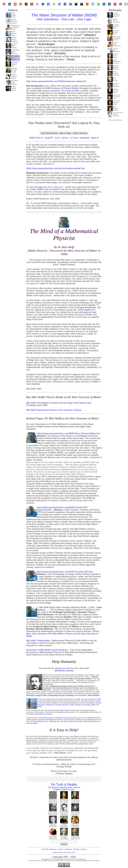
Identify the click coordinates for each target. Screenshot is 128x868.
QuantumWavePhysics (14, 46)
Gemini (65, 138)
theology (58, 705)
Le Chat (74, 138)
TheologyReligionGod (14, 64)
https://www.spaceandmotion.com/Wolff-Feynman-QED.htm (65, 572)
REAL (96, 631)
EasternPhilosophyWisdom (116, 15)
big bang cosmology (46, 720)
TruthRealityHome (13, 15)
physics (98, 703)
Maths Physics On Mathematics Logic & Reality (75, 800)
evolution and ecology (82, 705)
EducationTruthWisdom (15, 82)
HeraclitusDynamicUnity (116, 26)
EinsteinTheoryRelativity (14, 40)
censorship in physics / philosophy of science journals (58, 718)
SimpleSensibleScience (14, 21)
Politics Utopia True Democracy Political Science (75, 837)
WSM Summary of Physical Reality (62, 88)
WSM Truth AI (36, 138)
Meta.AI (95, 138)
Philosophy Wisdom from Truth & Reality (53, 825)
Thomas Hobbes (64, 774)
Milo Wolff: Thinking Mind (38, 641)
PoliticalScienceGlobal (115, 91)
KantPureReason (115, 79)
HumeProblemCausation (116, 73)
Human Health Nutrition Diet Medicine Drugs (53, 837)
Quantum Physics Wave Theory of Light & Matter (64, 813)
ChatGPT (49, 138)
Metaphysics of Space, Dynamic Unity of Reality (64, 800)
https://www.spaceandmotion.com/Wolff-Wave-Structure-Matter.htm (68, 433)
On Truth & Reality (64, 787)
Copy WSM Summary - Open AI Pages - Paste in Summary (64, 133)
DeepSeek (85, 138)
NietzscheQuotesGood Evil (116, 85)
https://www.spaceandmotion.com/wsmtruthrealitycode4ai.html (56, 168)
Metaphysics (53, 849)
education (65, 705)
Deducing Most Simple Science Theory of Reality (53, 800)
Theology (76, 849)
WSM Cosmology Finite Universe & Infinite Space (75, 813)
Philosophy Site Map (115, 120)
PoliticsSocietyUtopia (14, 89)
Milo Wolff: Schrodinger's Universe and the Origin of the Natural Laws (59, 403)
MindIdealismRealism (115, 108)
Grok (57, 138)
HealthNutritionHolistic (14, 76)
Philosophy (68, 849)
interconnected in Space (92, 701)
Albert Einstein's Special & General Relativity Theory (53, 813)
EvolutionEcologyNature (14, 70)
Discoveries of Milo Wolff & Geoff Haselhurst (47, 650)
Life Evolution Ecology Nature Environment (75, 825)
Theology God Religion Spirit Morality (64, 825)
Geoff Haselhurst (85, 310)
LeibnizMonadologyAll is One (117, 62)
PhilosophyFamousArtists (116, 103)
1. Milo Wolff (43, 607)
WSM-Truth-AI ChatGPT (49, 189)
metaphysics (50, 705)
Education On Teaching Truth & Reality (64, 837)
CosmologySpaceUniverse (15, 52)
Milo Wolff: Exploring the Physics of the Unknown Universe (54, 410)
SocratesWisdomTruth (116, 32)
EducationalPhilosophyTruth (117, 97)
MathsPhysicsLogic (14, 34)
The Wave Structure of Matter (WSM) (64, 17)
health (72, 705)
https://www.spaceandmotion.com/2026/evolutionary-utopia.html (56, 81)
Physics (61, 849)
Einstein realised (64, 710)
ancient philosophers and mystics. (41, 714)
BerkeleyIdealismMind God (116, 67)
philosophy (41, 705)
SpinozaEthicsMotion (115, 56)
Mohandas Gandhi (64, 671)
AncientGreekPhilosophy (116, 21)
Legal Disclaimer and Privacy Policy (64, 852)
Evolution (84, 849)
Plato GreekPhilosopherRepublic (117, 38)
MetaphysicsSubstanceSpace (15, 27)
